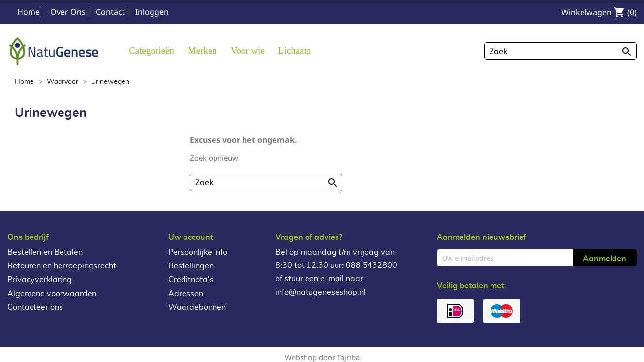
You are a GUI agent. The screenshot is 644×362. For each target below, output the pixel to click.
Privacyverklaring (40, 280)
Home (29, 12)
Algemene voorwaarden (52, 294)
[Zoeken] (560, 51)
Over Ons (68, 12)
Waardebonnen (197, 307)
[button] (202, 50)
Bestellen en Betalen (45, 252)
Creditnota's (191, 280)
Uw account (191, 237)
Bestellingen (191, 266)
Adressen (186, 294)
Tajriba (348, 357)
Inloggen (152, 12)
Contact (110, 12)
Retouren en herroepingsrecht (62, 266)
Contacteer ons (35, 307)
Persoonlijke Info (198, 252)
